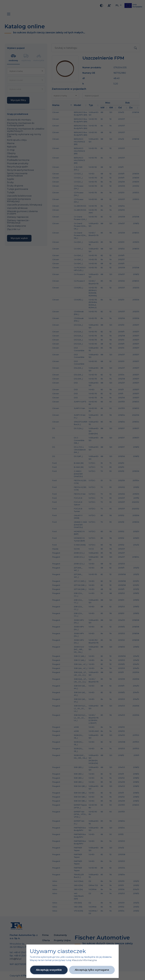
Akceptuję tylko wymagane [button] (92, 970)
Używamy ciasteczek (58, 951)
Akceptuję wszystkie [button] (49, 970)
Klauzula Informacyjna (84, 960)
